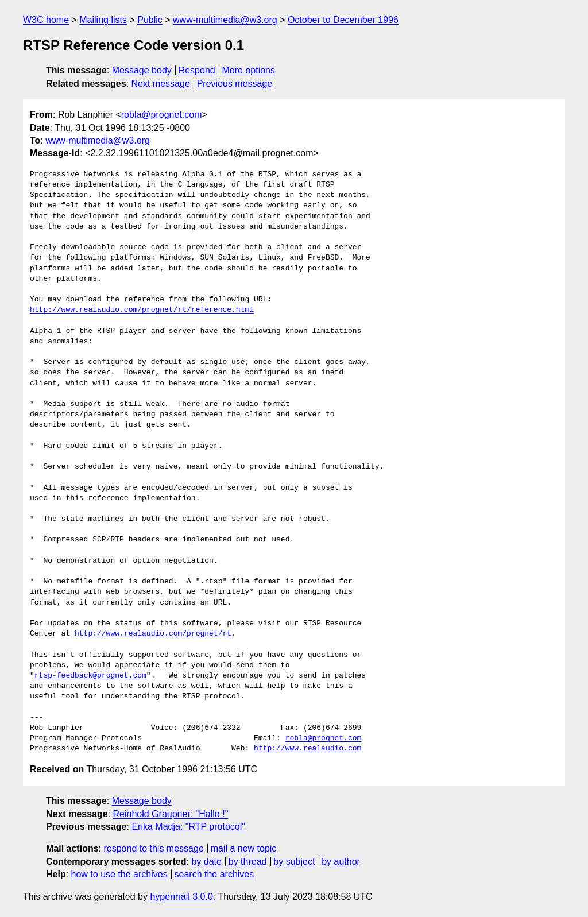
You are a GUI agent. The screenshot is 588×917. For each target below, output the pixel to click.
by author (341, 862)
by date (206, 862)
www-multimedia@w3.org (225, 20)
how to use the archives (119, 874)
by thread (248, 862)
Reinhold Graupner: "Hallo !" (171, 814)
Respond (197, 70)
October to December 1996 (343, 20)
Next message (161, 84)
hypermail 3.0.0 (181, 897)
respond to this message (153, 848)
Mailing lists (103, 20)
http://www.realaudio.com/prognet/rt (153, 634)
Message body (142, 70)
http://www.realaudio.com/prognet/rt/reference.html (142, 310)
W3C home (46, 20)
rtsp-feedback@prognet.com (90, 676)
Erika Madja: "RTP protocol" (188, 827)
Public (150, 20)
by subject (294, 862)
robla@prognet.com (162, 115)
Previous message (235, 84)
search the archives (214, 874)
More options (249, 70)
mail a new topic (244, 848)
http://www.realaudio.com (307, 749)
